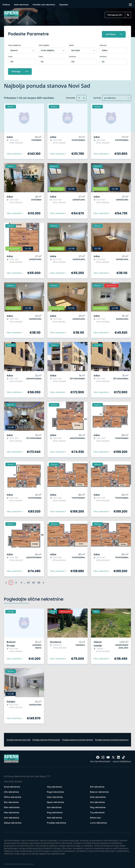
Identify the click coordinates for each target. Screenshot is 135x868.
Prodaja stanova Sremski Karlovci (78, 738)
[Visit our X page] (113, 756)
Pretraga (20, 70)
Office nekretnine (13, 796)
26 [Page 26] (39, 581)
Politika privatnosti (100, 760)
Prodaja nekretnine (56, 822)
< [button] (6, 581)
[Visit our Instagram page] (103, 756)
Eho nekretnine (11, 801)
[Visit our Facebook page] (98, 756)
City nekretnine (54, 786)
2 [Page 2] (16, 581)
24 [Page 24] (28, 581)
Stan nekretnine (12, 806)
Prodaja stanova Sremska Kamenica (112, 738)
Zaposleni (64, 5)
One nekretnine (54, 816)
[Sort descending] (84, 97)
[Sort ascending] (79, 97)
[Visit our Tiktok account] (124, 756)
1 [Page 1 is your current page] (11, 581)
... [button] (25, 581)
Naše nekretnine (21, 5)
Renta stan (95, 816)
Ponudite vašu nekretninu (44, 5)
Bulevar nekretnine (99, 791)
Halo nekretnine (55, 796)
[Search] (128, 15)
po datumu (110, 97)
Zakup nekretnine (13, 822)
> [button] (44, 581)
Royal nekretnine (55, 791)
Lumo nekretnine (98, 822)
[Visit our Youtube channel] (108, 756)
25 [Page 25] (33, 581)
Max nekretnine (12, 811)
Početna (6, 5)
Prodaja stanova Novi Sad (19, 738)
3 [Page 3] (21, 581)
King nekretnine (55, 811)
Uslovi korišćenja (122, 760)
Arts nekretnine (12, 816)
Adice (105, 49)
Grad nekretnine (12, 786)
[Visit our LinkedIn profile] (118, 756)
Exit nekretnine (54, 806)
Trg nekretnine (97, 811)
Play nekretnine (98, 806)
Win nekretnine (97, 801)
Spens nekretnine (55, 801)
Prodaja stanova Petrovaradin (46, 738)
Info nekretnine (11, 791)
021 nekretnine (97, 786)
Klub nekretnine (98, 796)
